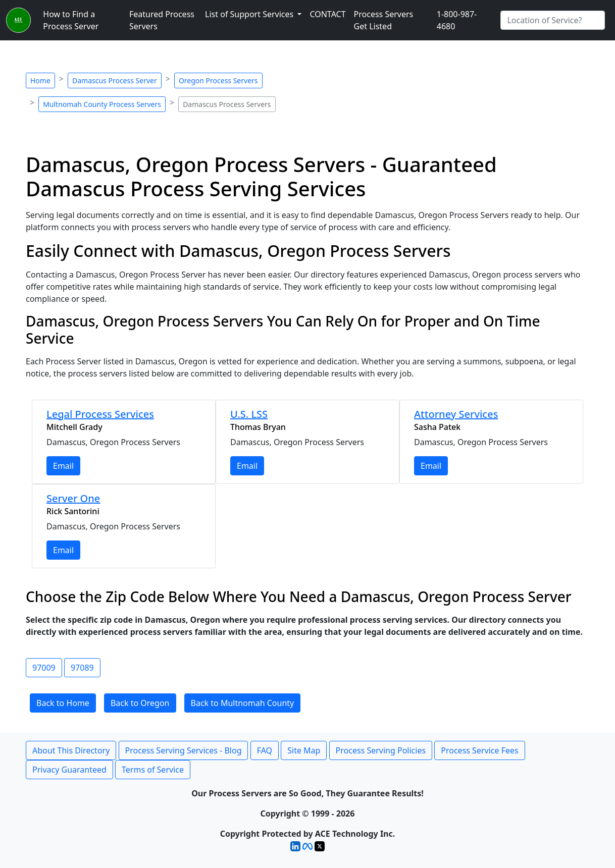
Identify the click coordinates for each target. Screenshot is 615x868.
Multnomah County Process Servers (102, 104)
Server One (73, 498)
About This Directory (71, 750)
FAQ (265, 750)
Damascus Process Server (115, 80)
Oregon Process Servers (218, 80)
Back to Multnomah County (243, 703)
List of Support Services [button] (250, 14)
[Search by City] (553, 20)
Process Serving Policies (381, 750)
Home (40, 80)
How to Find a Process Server (71, 20)
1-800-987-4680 (457, 20)
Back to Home (63, 703)
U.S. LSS (249, 414)
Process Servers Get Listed (384, 20)
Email (63, 466)
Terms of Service (153, 770)
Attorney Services (456, 414)
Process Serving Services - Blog (184, 750)
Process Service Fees (479, 750)
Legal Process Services (100, 414)
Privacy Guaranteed (69, 770)
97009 (44, 668)
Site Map (304, 750)
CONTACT (327, 14)
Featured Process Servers (162, 20)
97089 (82, 668)
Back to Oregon (140, 703)
